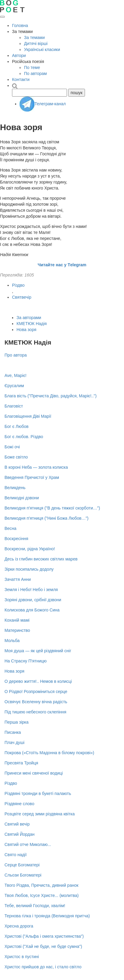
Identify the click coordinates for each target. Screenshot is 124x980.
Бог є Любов (17, 426)
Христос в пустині (22, 957)
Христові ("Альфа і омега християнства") (44, 936)
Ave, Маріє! (15, 375)
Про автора (16, 355)
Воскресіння (16, 539)
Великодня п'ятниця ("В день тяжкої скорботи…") (52, 508)
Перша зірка (17, 722)
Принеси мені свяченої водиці (34, 773)
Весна (11, 528)
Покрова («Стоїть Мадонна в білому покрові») (49, 753)
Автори (19, 55)
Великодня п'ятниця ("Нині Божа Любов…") (47, 518)
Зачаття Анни (18, 579)
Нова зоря (26, 330)
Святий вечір (17, 824)
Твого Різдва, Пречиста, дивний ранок (41, 885)
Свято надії (16, 855)
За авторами (29, 318)
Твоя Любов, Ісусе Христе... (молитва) (42, 895)
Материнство (17, 630)
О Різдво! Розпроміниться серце (36, 692)
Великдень (15, 488)
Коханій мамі (17, 620)
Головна (20, 25)
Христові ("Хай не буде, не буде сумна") (43, 946)
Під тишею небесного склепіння (35, 712)
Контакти (21, 79)
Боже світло (16, 457)
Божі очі (12, 447)
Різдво (18, 285)
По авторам (35, 73)
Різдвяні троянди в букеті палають (38, 793)
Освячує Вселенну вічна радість (36, 702)
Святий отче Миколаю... (28, 844)
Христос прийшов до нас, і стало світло (43, 967)
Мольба (12, 641)
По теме (32, 67)
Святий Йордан (20, 834)
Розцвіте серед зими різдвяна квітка (40, 814)
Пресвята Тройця (21, 763)
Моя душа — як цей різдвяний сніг (38, 651)
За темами (34, 37)
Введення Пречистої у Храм (32, 477)
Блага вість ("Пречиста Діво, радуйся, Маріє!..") (51, 396)
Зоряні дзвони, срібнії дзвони (33, 600)
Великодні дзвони (22, 498)
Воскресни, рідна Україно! (30, 549)
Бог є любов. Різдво (24, 437)
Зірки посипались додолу (29, 569)
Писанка (13, 732)
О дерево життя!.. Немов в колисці (38, 681)
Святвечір (22, 297)
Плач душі (14, 742)
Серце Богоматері (22, 865)
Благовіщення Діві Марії (28, 416)
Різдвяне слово (19, 804)
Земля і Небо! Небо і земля (31, 590)
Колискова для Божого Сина (32, 610)
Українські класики (42, 49)
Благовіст (14, 406)
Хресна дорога (19, 926)
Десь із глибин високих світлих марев (41, 559)
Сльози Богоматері (23, 875)
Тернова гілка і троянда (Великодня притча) (47, 916)
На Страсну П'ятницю (26, 661)
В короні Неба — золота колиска (36, 467)
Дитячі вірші (36, 43)
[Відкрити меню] (2, 17)
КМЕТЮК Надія (32, 324)
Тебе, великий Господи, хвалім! (35, 906)
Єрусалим (14, 386)
